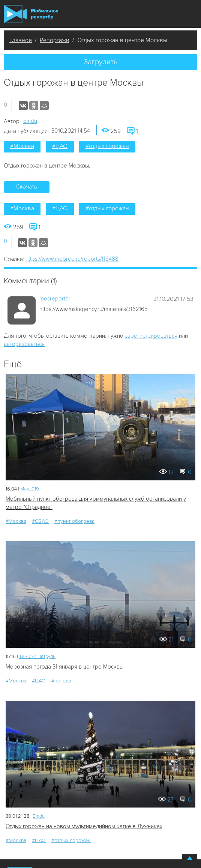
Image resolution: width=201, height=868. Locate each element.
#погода (61, 681)
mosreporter (55, 299)
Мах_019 (30, 489)
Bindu (30, 121)
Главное (21, 40)
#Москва (22, 146)
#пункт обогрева (74, 521)
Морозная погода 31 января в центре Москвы (64, 667)
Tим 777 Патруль (37, 657)
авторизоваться (24, 344)
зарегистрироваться (151, 336)
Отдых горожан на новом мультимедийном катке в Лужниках (84, 826)
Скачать (27, 187)
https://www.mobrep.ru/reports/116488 (72, 259)
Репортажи (55, 40)
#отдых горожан (107, 146)
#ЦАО (60, 146)
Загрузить (100, 62)
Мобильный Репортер (31, 14)
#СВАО (40, 521)
